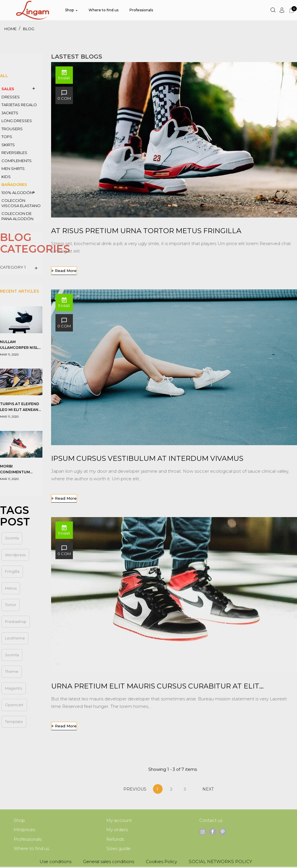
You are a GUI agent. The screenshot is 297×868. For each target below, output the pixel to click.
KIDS (6, 177)
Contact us (211, 821)
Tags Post (15, 516)
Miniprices (24, 830)
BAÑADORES (14, 184)
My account (119, 821)
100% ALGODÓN (17, 193)
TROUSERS (12, 129)
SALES (8, 89)
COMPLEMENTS (17, 161)
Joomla (12, 655)
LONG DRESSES (17, 121)
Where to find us (31, 850)
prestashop (16, 621)
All (4, 76)
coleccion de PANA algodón (17, 216)
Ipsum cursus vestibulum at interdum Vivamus (147, 458)
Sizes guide (118, 850)
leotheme (15, 638)
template (14, 722)
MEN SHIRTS (13, 168)
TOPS (7, 137)
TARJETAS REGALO (19, 105)
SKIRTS (8, 145)
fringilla (12, 571)
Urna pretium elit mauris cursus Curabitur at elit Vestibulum (155, 686)
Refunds (115, 840)
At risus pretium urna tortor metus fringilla (146, 231)
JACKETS (10, 113)
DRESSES (11, 97)
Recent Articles (19, 291)
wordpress (15, 555)
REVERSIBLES (14, 153)
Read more (66, 271)
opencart (14, 705)
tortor (11, 605)
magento (14, 688)
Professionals (28, 840)
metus (11, 588)
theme (12, 671)
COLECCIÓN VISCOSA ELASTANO (21, 203)
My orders (117, 830)
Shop (19, 821)
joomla (12, 538)
